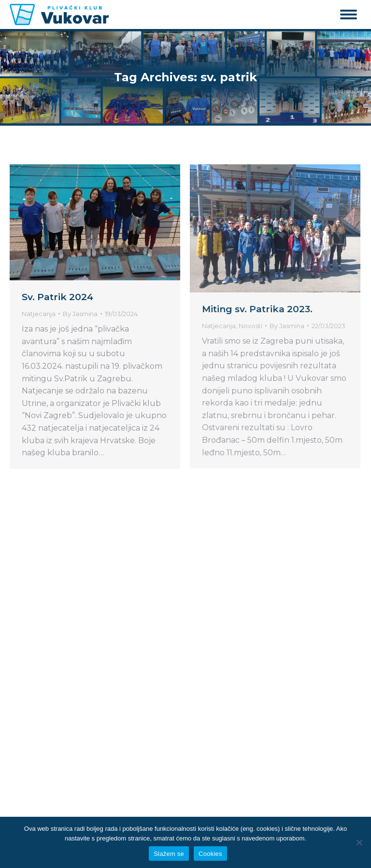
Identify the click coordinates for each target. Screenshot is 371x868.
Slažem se (169, 854)
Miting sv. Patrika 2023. (257, 309)
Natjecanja (39, 314)
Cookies (210, 854)
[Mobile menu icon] (349, 14)
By (80, 314)
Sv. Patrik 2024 (57, 297)
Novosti (250, 326)
